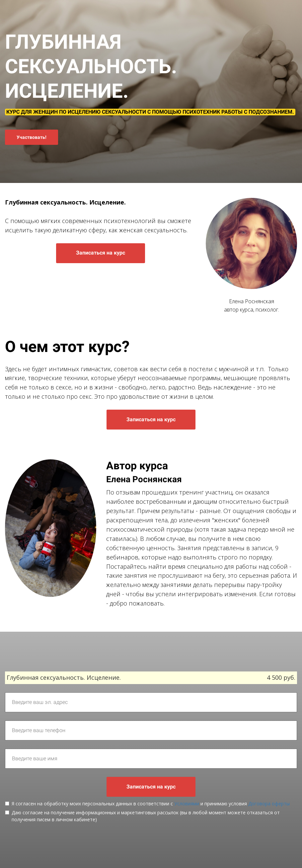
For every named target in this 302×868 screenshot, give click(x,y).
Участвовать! (32, 137)
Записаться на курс (101, 253)
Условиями (187, 804)
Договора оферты (269, 804)
